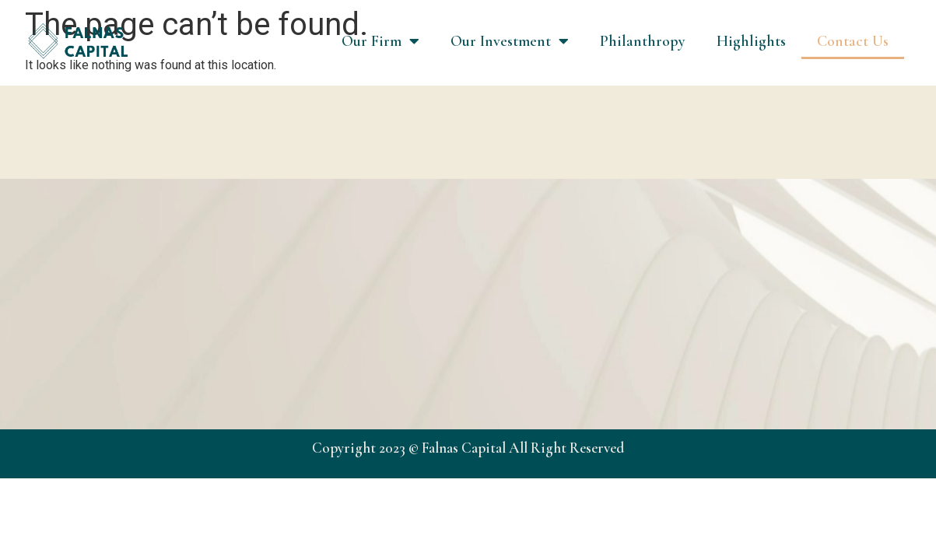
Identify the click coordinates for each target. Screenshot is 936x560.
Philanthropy (643, 41)
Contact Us (853, 41)
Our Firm (380, 41)
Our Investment (510, 41)
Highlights (751, 41)
